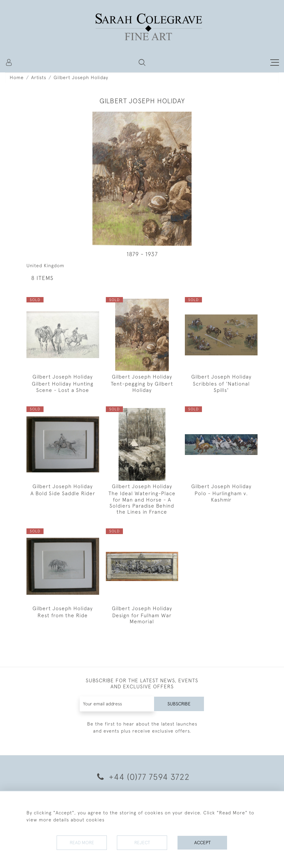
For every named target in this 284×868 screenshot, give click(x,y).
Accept (202, 843)
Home (17, 77)
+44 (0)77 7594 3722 (142, 777)
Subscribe (179, 704)
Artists (39, 77)
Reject (142, 843)
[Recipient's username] (117, 704)
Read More (82, 843)
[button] (142, 62)
